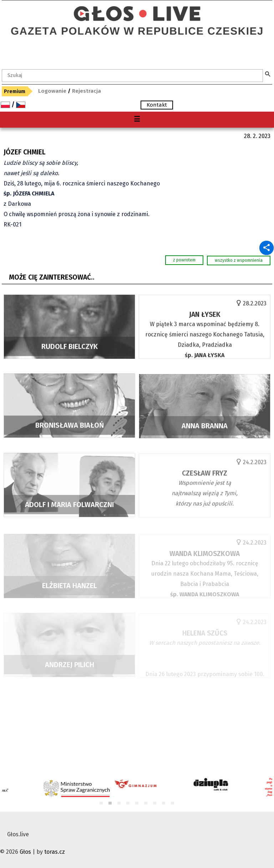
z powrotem (184, 260)
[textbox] (132, 76)
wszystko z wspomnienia (239, 260)
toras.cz (55, 852)
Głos (25, 852)
